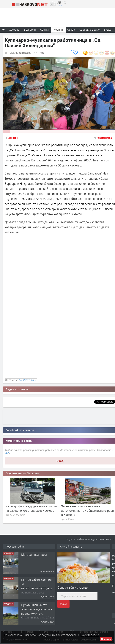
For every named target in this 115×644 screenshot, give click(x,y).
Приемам (106, 639)
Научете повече (90, 635)
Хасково (13, 138)
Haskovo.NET (28, 380)
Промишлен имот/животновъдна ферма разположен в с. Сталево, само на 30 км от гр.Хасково (38, 613)
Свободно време (89, 30)
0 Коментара (105, 138)
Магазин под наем (34, 555)
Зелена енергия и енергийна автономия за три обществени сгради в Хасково (88, 510)
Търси (63, 604)
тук (7, 453)
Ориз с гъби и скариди (73, 587)
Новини (58, 30)
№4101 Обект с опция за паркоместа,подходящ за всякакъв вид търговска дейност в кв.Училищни (37, 590)
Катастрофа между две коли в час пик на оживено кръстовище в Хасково (32, 508)
